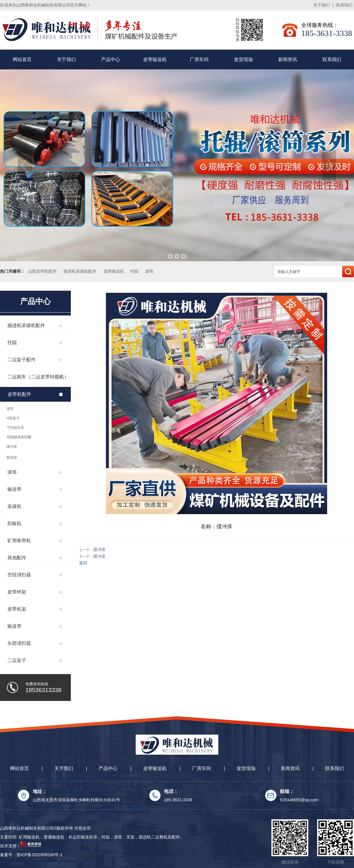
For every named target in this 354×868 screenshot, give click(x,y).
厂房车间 (199, 59)
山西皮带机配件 (42, 271)
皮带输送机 (155, 59)
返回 (83, 563)
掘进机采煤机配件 (80, 271)
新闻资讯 (288, 59)
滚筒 (149, 271)
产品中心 (111, 59)
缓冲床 (99, 550)
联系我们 (344, 5)
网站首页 (22, 59)
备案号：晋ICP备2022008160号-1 (31, 855)
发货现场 (243, 59)
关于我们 (322, 5)
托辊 (134, 271)
